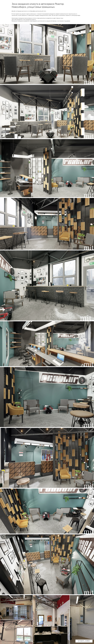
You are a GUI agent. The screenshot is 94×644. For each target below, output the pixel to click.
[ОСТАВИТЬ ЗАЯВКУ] (84, 641)
